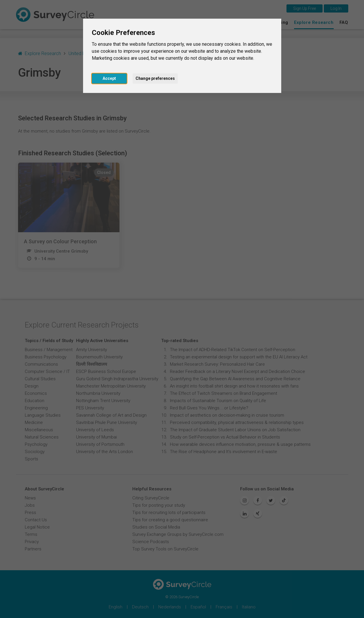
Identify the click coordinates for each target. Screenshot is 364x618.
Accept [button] (109, 78)
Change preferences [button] (155, 78)
